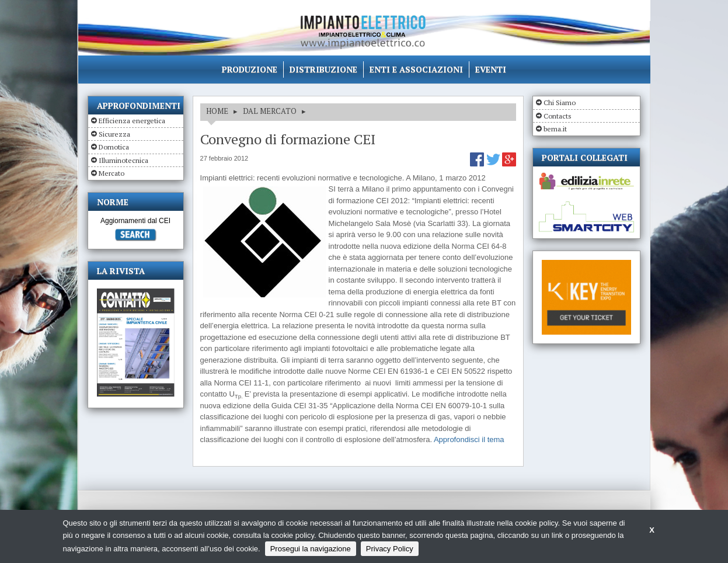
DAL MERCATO (270, 111)
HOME (217, 111)
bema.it (555, 129)
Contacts (558, 116)
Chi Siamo (560, 102)
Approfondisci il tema (469, 439)
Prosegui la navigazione (311, 549)
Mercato (112, 173)
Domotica (114, 147)
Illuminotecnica (123, 160)
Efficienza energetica (132, 121)
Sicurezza (114, 134)
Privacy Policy (390, 549)
